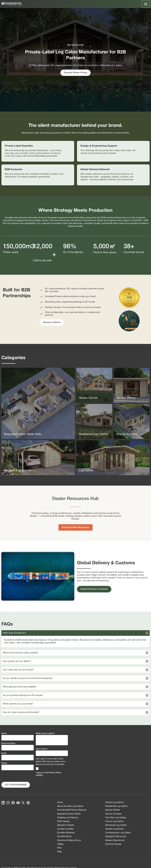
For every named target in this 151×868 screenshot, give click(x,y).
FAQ (59, 848)
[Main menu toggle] (146, 4)
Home (60, 802)
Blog (59, 852)
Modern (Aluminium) (115, 840)
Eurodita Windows (66, 833)
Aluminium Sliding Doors (69, 840)
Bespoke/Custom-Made (69, 814)
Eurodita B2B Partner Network (72, 810)
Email (4, 753)
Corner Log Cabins (114, 821)
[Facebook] (13, 803)
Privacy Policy (55, 773)
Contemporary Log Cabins (118, 833)
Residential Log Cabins (116, 806)
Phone (4, 763)
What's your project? (45, 733)
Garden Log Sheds (114, 829)
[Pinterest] (28, 803)
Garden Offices (113, 810)
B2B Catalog (63, 821)
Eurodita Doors (64, 836)
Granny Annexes (113, 814)
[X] (23, 803)
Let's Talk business (16, 785)
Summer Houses (113, 844)
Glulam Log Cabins (114, 802)
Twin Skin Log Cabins (116, 818)
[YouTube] (18, 803)
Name (4, 733)
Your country (42, 749)
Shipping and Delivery (68, 818)
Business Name (8, 743)
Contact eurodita (65, 829)
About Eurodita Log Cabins (70, 806)
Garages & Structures (116, 836)
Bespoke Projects (66, 825)
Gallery (61, 844)
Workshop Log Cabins (116, 825)
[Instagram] (8, 803)
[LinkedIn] (3, 803)
